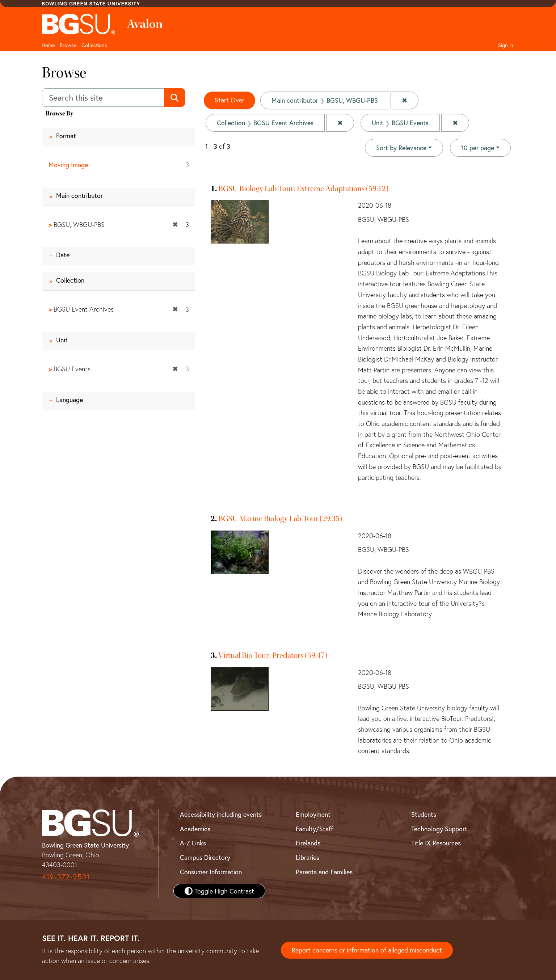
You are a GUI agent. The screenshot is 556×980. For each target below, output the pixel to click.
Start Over (229, 100)
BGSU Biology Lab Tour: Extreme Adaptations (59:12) (303, 189)
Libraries (308, 857)
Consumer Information (211, 872)
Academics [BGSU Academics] (195, 829)
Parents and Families (324, 872)
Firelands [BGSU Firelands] (308, 843)
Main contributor (79, 195)
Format (66, 136)
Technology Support (439, 829)
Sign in (506, 45)
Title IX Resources (436, 843)
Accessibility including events (221, 814)
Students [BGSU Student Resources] (424, 814)
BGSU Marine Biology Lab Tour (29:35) (280, 519)
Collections (94, 45)
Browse (68, 45)
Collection (70, 280)
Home (48, 45)
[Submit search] (174, 98)
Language (69, 400)
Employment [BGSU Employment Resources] (313, 814)
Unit (62, 340)
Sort (401, 148)
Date (63, 255)
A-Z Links (193, 843)
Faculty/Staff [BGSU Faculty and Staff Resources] (314, 829)
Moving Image (68, 165)
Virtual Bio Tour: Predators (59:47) (273, 655)
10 (478, 147)
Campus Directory (205, 857)
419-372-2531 (66, 877)
